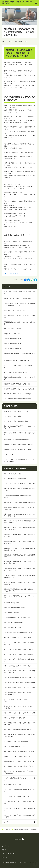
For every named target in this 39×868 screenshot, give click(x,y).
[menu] (36, 3)
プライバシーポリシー (8, 854)
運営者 (4, 850)
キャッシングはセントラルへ (12, 273)
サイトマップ (6, 857)
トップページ (6, 846)
